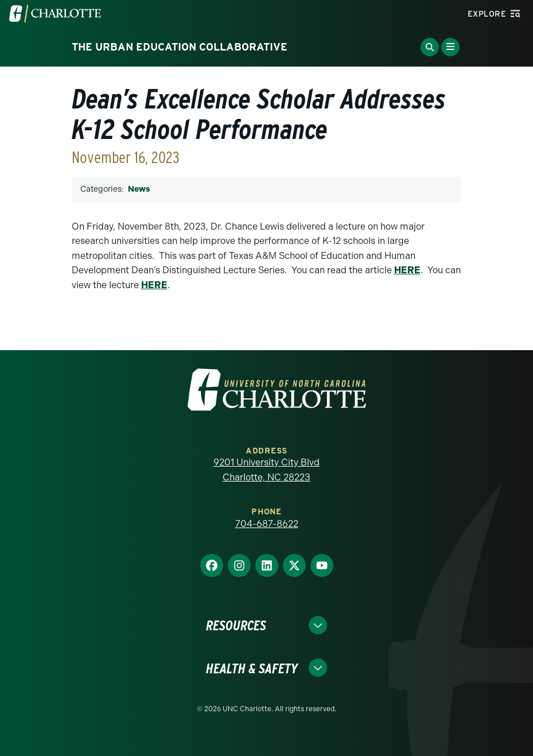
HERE (407, 270)
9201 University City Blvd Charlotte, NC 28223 (266, 470)
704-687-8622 (267, 524)
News (139, 189)
